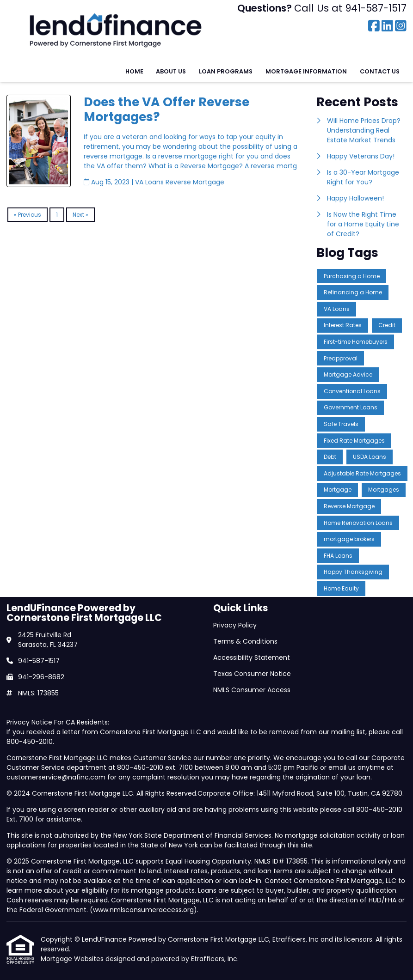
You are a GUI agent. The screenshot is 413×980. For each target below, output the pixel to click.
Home (134, 71)
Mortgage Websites (73, 959)
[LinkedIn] (387, 26)
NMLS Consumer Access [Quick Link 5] (252, 690)
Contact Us (380, 71)
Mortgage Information (306, 71)
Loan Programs (226, 71)
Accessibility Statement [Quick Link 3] (252, 657)
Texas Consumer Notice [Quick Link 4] (252, 674)
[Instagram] (401, 26)
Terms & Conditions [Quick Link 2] (245, 641)
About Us (171, 71)
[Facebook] (374, 26)
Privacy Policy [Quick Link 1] (235, 625)
